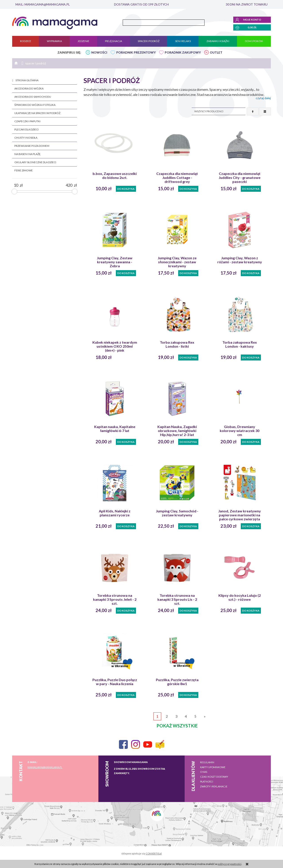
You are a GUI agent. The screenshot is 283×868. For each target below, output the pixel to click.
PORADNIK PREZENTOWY (136, 52)
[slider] (14, 192)
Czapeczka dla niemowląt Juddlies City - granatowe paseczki (240, 178)
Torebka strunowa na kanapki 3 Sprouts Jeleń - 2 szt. (115, 599)
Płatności (207, 782)
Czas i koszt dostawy (214, 777)
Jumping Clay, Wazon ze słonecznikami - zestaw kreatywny (177, 262)
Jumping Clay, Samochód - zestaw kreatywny (177, 513)
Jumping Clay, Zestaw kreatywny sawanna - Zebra (115, 262)
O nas (204, 772)
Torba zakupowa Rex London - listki (177, 344)
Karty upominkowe (213, 767)
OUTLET (216, 52)
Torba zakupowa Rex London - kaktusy (240, 344)
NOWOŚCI (99, 52)
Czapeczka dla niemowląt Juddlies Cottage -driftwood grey (177, 178)
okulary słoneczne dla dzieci (35, 162)
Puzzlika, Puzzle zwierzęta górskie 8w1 (177, 682)
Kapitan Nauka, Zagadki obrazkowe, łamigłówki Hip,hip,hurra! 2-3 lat (177, 431)
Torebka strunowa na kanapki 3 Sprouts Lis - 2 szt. (177, 599)
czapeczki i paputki (27, 121)
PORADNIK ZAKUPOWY (183, 52)
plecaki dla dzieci (26, 129)
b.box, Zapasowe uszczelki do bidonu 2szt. (115, 176)
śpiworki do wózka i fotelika (35, 105)
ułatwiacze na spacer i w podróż (37, 113)
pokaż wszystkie (177, 726)
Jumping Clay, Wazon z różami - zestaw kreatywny (240, 260)
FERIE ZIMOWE (24, 170)
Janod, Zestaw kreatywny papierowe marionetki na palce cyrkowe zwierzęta (240, 515)
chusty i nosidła (26, 138)
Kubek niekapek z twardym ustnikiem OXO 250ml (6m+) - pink (115, 346)
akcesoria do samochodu (33, 97)
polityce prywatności (229, 864)
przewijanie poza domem (32, 146)
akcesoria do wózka (29, 88)
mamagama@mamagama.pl (45, 767)
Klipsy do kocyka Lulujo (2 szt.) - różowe (240, 597)
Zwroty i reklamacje (214, 786)
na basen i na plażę (27, 154)
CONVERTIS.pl (154, 853)
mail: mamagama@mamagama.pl (43, 4)
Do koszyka (126, 189)
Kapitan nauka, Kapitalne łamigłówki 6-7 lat (115, 429)
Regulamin (207, 762)
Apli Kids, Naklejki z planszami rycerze (115, 513)
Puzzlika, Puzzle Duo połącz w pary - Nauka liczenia (115, 682)
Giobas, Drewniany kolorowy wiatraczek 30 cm (240, 431)
